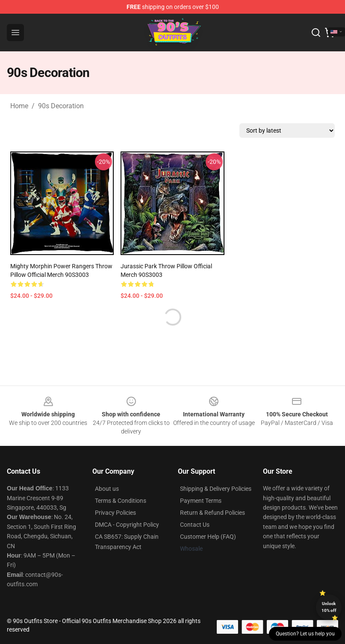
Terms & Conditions (121, 501)
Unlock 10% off (329, 607)
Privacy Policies (115, 513)
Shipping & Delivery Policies (216, 489)
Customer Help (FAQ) (208, 537)
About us (107, 489)
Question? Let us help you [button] (305, 634)
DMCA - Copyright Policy (127, 525)
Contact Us (195, 525)
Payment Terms (201, 501)
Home (19, 106)
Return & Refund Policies (212, 513)
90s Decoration (61, 106)
